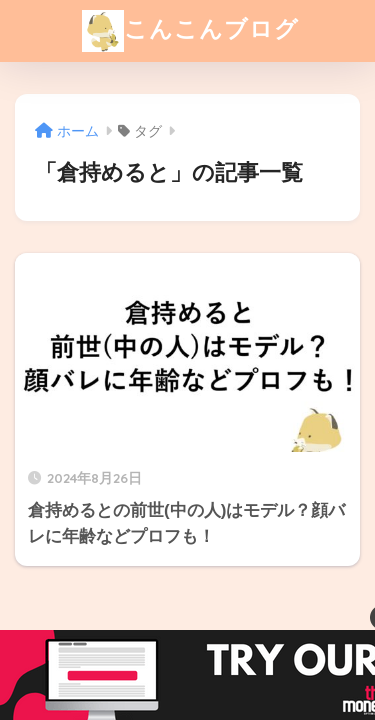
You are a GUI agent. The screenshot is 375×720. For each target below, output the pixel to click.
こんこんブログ (190, 31)
